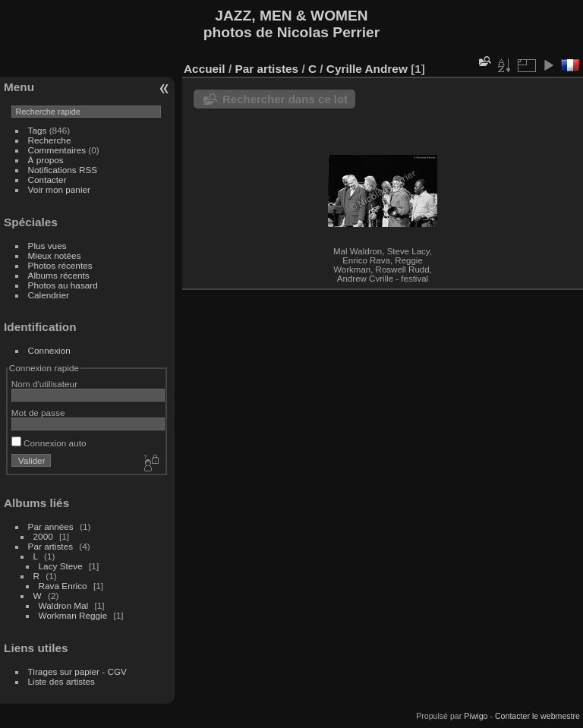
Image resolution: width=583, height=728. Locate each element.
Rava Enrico (63, 586)
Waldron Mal (64, 605)
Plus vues (47, 246)
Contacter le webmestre (537, 716)
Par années (51, 526)
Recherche (50, 140)
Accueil (205, 69)
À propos (46, 160)
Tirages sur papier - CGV (77, 671)
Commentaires (57, 150)
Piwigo (476, 716)
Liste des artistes (61, 681)
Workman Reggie (73, 615)
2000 (43, 536)
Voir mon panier (59, 189)
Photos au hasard (63, 285)
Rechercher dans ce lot (285, 99)
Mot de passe (38, 413)
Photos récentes (60, 265)
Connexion (49, 350)
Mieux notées (55, 255)
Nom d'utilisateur (44, 384)
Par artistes (51, 546)
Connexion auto (49, 443)
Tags (38, 130)
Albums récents (59, 275)
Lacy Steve (61, 566)
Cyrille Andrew (367, 69)
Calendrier (49, 295)
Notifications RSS (63, 170)
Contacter (47, 180)
